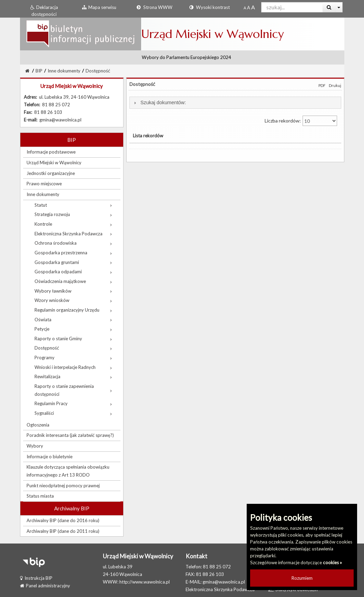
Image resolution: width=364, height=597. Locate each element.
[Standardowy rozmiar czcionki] (245, 8)
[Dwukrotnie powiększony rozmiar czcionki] (253, 8)
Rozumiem (302, 578)
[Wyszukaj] (329, 7)
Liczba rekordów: (301, 121)
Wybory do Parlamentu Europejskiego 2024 (186, 57)
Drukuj (335, 85)
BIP (39, 71)
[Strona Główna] (27, 71)
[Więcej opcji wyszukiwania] (339, 7)
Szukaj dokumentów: (163, 102)
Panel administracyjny (45, 586)
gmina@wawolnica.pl (224, 582)
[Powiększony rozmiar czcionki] (249, 8)
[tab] (235, 103)
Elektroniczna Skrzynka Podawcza (220, 589)
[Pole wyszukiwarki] (292, 7)
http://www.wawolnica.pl (145, 582)
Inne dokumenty (64, 71)
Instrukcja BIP (36, 578)
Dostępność (98, 71)
